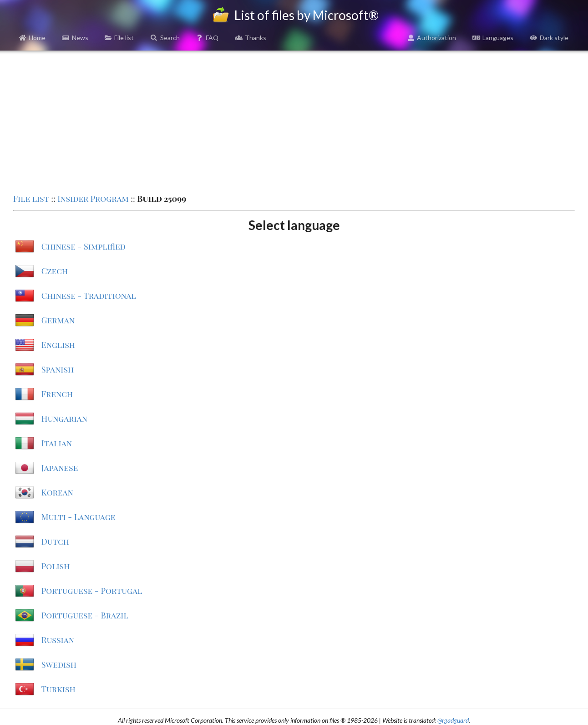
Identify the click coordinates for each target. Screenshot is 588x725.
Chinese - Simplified (84, 246)
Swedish (59, 664)
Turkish (58, 689)
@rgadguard (453, 720)
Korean (57, 492)
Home (33, 38)
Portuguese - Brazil (85, 615)
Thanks (251, 38)
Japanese (60, 468)
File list (119, 38)
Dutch (55, 541)
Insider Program (93, 199)
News (75, 38)
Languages (493, 38)
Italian (57, 443)
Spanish (58, 369)
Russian (58, 640)
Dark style (549, 38)
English (58, 345)
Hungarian (64, 419)
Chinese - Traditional (89, 296)
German (58, 320)
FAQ (208, 38)
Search (165, 38)
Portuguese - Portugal (92, 591)
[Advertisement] (294, 121)
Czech (55, 271)
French (57, 394)
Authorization (432, 38)
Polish (56, 566)
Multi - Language (78, 517)
